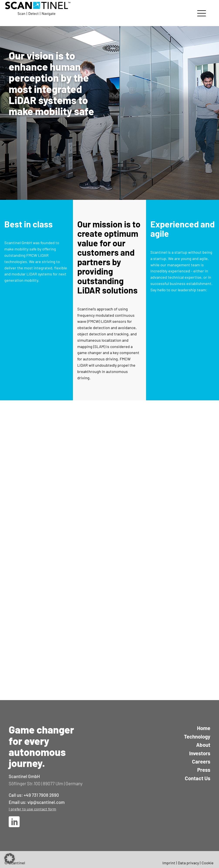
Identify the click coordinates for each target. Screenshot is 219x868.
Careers (201, 761)
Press (204, 770)
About (203, 745)
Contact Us (198, 778)
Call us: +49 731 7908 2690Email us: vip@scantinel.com (37, 798)
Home (204, 728)
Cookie (208, 863)
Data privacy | (189, 863)
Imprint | (170, 863)
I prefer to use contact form (32, 809)
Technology (197, 736)
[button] (10, 858)
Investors (200, 753)
